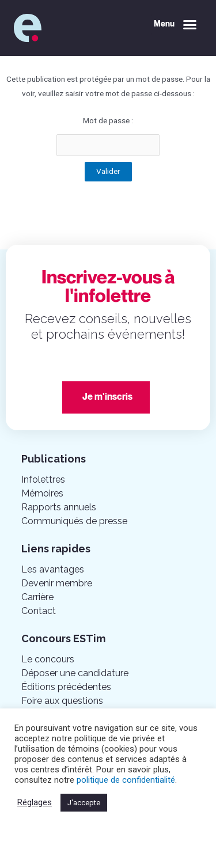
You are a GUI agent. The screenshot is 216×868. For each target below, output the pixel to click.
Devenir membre (57, 583)
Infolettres (43, 480)
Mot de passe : (108, 136)
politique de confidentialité (126, 780)
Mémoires (42, 493)
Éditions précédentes (66, 687)
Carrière (37, 597)
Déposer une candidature (75, 673)
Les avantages (53, 569)
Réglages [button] (35, 802)
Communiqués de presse (74, 521)
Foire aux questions (62, 701)
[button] (176, 25)
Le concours (48, 659)
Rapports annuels (59, 507)
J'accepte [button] (84, 803)
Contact (39, 611)
